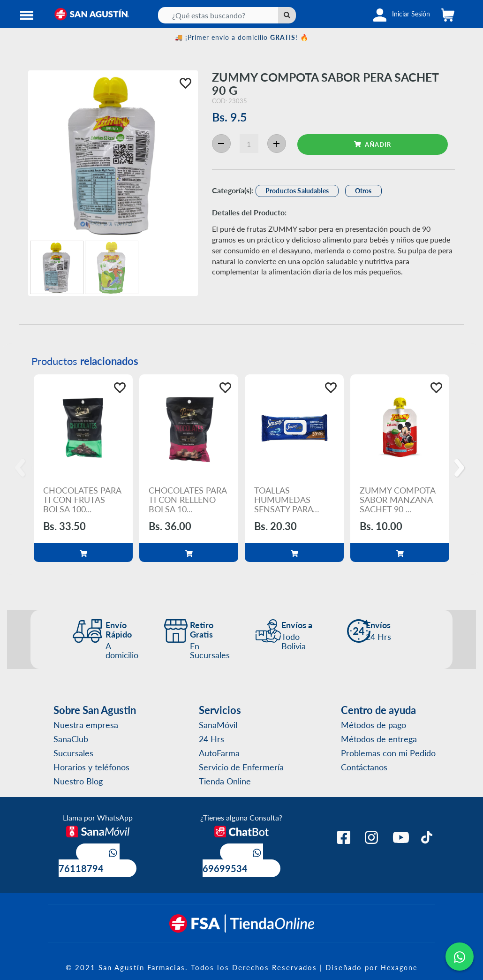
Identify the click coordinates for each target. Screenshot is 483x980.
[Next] (461, 468)
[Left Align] (287, 15)
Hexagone (399, 967)
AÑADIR (373, 144)
